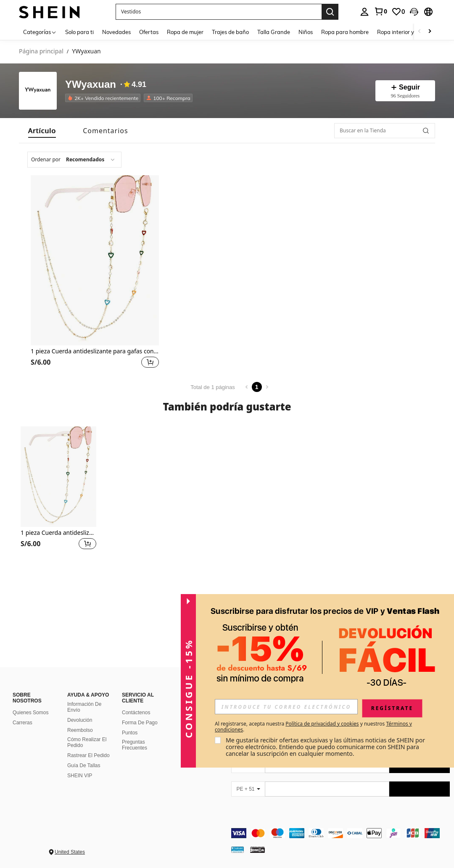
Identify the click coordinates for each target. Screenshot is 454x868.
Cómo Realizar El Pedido (87, 742)
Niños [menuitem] (306, 32)
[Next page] (267, 387)
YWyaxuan (91, 85)
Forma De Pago (140, 723)
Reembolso (80, 730)
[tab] (42, 131)
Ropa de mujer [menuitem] (185, 32)
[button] (414, 12)
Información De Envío (84, 707)
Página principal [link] (41, 51)
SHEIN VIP (80, 776)
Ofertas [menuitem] (149, 32)
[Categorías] (40, 32)
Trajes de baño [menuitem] (230, 32)
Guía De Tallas (84, 765)
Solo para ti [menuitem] (79, 32)
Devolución (80, 720)
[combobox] (74, 160)
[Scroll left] (420, 32)
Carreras (22, 723)
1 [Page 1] (257, 387)
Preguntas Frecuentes (135, 745)
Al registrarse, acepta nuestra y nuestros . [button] (313, 727)
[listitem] (104, 98)
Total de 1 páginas (213, 387)
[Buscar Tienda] (426, 131)
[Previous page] (247, 387)
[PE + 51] (248, 789)
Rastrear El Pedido (88, 755)
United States (70, 852)
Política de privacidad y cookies (322, 724)
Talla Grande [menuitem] (274, 32)
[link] (380, 11)
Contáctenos (136, 713)
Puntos (130, 733)
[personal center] (364, 12)
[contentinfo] (340, 833)
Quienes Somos (30, 713)
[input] (286, 707)
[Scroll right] (430, 32)
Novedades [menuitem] (116, 32)
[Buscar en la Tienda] (385, 131)
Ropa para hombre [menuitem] (345, 32)
